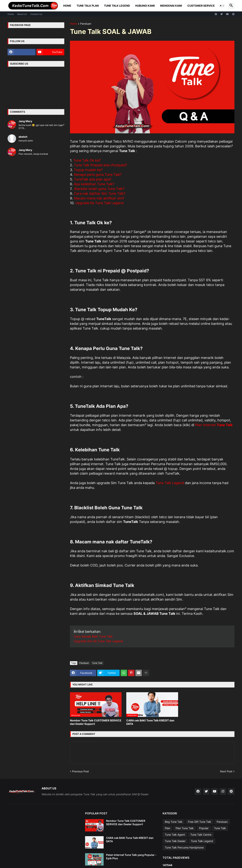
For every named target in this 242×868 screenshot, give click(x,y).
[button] (222, 6)
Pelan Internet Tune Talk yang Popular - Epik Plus (131, 857)
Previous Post (80, 771)
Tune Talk (97, 663)
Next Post (226, 771)
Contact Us (36, 14)
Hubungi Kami (145, 6)
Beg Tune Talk (174, 822)
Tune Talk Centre (201, 835)
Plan (168, 828)
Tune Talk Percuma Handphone (184, 847)
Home (67, 6)
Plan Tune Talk (185, 828)
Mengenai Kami (171, 6)
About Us (22, 14)
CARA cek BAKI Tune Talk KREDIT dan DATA (150, 722)
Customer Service (201, 6)
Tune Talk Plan (88, 6)
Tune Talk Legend (117, 6)
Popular (204, 828)
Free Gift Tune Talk (200, 822)
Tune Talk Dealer (175, 841)
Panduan (86, 24)
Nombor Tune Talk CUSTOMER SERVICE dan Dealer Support (96, 722)
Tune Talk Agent (175, 835)
